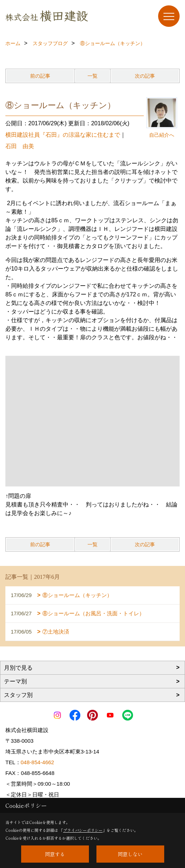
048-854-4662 (37, 762)
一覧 (92, 76)
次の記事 (145, 76)
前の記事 (40, 76)
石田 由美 (20, 146)
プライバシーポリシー (83, 830)
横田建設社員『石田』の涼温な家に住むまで (63, 135)
